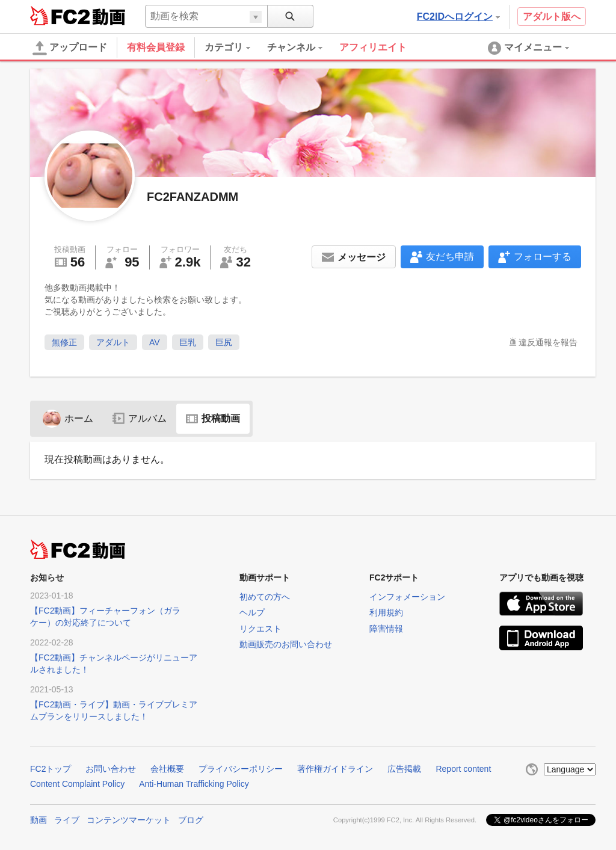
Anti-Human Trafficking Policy (194, 784)
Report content (463, 769)
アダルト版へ (552, 17)
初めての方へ (265, 597)
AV (155, 342)
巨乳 (188, 342)
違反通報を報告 (548, 342)
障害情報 (386, 629)
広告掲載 (404, 769)
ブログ (191, 820)
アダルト (113, 342)
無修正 (64, 342)
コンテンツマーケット (129, 820)
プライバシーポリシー (241, 769)
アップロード (70, 48)
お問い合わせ (111, 769)
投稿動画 (213, 418)
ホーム (68, 418)
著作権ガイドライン (335, 769)
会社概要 (167, 769)
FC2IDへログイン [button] (458, 17)
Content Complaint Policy (77, 784)
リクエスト (260, 629)
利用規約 (386, 612)
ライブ (67, 820)
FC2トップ (51, 769)
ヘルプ (252, 612)
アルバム (140, 418)
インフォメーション (407, 597)
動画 (38, 820)
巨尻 (224, 342)
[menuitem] (236, 48)
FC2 (60, 16)
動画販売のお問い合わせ (286, 644)
